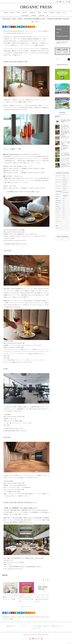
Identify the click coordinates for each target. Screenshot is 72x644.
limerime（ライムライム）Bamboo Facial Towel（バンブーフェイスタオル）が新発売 (26, 598)
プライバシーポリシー (36, 628)
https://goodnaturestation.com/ (13, 569)
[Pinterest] (13, 27)
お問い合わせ (46, 626)
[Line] (17, 27)
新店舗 (11, 619)
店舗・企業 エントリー (12, 626)
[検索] (69, 59)
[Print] (29, 27)
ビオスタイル (5, 619)
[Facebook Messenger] (21, 27)
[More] (33, 27)
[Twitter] (8, 27)
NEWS (19, 617)
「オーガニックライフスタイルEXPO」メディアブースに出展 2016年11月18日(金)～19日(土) (42, 598)
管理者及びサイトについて (57, 626)
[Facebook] (4, 27)
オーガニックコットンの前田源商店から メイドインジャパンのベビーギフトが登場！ (10, 597)
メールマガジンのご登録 (36, 626)
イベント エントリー (23, 626)
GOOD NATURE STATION (33, 617)
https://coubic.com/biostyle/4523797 (15, 240)
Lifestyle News (45, 617)
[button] (47, 15)
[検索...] (61, 59)
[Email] (25, 27)
